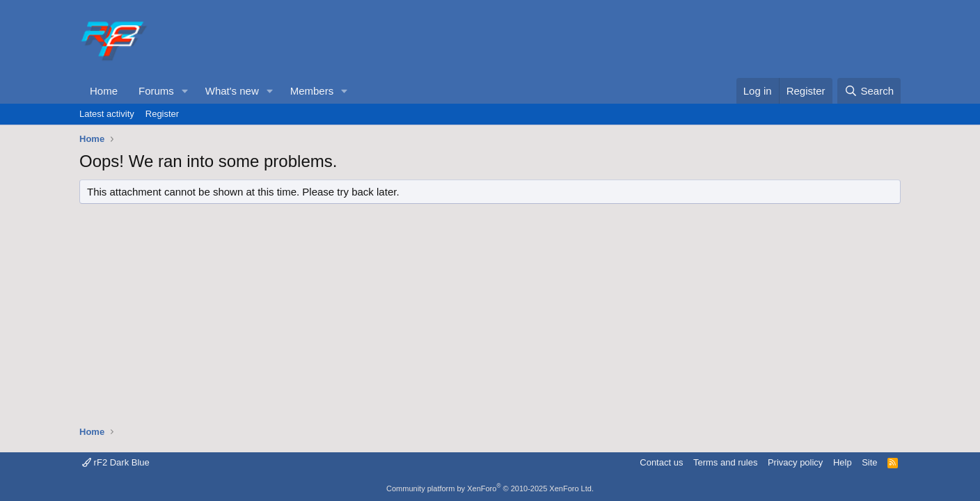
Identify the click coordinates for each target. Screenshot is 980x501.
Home (104, 91)
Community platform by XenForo (490, 488)
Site (869, 462)
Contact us (661, 462)
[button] (185, 91)
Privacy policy (795, 462)
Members (312, 91)
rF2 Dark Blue (116, 462)
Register (162, 114)
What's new (232, 91)
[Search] (869, 91)
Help (843, 462)
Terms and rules (725, 462)
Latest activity (107, 114)
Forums (156, 91)
